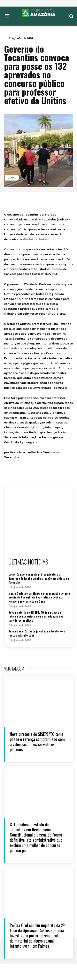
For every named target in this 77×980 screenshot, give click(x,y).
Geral (12, 178)
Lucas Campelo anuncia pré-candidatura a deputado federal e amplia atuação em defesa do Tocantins (39, 578)
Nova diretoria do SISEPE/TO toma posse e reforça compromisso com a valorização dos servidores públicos (36, 616)
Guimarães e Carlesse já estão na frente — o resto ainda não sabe (37, 633)
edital (58, 269)
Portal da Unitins (36, 239)
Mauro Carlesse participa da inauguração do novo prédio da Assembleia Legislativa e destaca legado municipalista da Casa (39, 597)
